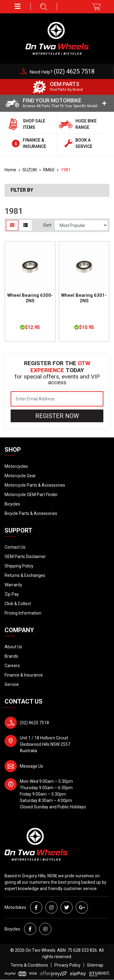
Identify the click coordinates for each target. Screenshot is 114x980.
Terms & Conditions (29, 965)
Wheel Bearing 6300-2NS (30, 298)
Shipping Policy (19, 566)
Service (12, 684)
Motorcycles (16, 466)
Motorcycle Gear (20, 476)
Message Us (31, 766)
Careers (12, 666)
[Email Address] (57, 399)
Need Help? (62, 72)
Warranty (13, 585)
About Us (13, 647)
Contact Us (15, 547)
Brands (11, 656)
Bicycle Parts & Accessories (31, 513)
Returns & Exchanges (25, 575)
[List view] (26, 225)
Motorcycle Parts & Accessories (35, 485)
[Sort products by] (81, 225)
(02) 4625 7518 (34, 723)
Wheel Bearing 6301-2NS (84, 298)
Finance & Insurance (24, 675)
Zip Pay (12, 594)
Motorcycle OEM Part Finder (31, 495)
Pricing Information (23, 613)
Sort (47, 225)
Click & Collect (18, 604)
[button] (18, 7)
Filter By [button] (22, 190)
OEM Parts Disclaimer (25, 557)
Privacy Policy (67, 965)
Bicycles (12, 504)
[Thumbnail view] (12, 225)
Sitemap (95, 965)
